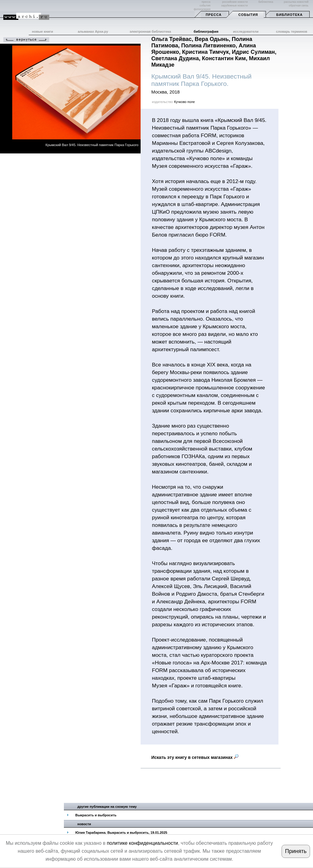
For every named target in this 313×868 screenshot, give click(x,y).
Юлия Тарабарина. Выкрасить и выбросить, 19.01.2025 (121, 833)
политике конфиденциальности (142, 843)
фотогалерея (202, 9)
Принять (296, 851)
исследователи (246, 31)
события (205, 6)
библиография (206, 31)
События (248, 15)
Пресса (214, 15)
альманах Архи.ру (93, 31)
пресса (206, 2)
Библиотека (289, 15)
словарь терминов (292, 31)
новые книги (43, 31)
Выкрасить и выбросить (96, 815)
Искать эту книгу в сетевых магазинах (195, 757)
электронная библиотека (150, 31)
